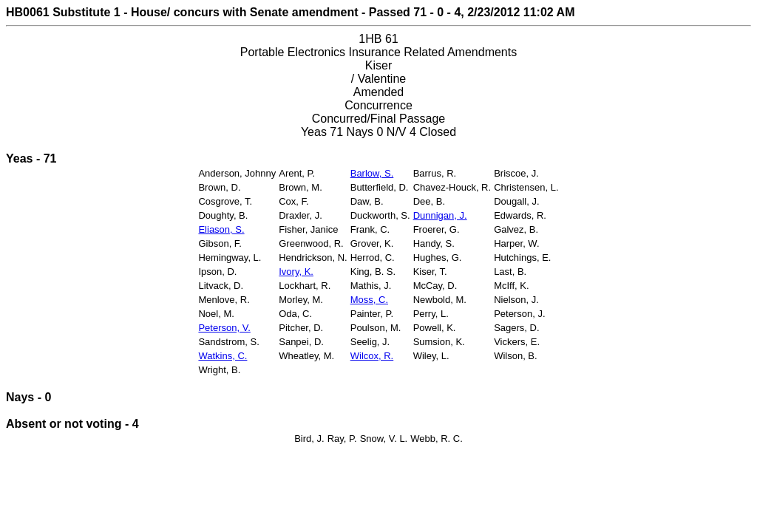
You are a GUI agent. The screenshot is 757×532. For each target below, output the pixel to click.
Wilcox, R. (372, 356)
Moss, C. (369, 300)
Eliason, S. (221, 229)
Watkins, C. (223, 356)
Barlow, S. (372, 173)
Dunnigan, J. (440, 215)
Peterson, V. (224, 328)
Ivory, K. (296, 272)
